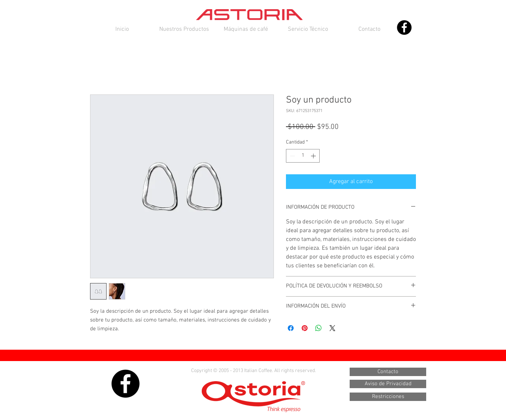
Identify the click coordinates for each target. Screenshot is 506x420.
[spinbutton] (303, 156)
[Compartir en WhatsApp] (319, 328)
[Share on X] (332, 328)
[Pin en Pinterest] (305, 328)
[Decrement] (292, 156)
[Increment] (314, 156)
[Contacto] (388, 372)
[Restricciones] (388, 397)
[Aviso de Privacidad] (388, 384)
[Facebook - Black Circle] (404, 27)
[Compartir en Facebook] (291, 328)
